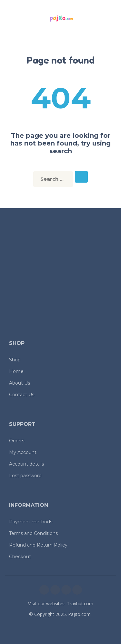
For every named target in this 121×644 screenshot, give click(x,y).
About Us (20, 383)
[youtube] (77, 590)
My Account (23, 452)
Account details (26, 464)
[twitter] (66, 590)
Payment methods (31, 522)
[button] (11, 19)
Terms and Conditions (33, 533)
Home (16, 371)
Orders (17, 441)
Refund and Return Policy (38, 545)
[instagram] (55, 590)
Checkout (20, 557)
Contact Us (22, 395)
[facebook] (44, 590)
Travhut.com (80, 604)
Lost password (25, 476)
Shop (15, 360)
